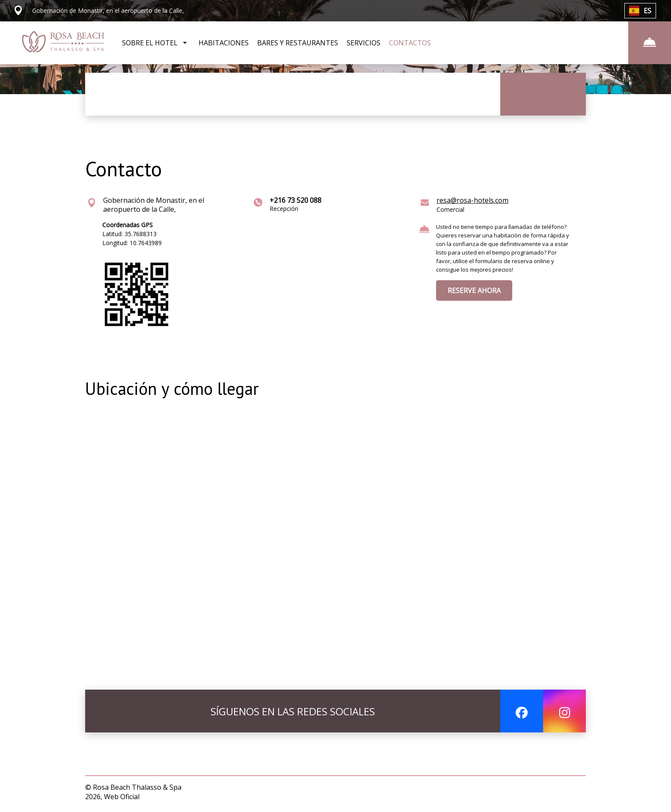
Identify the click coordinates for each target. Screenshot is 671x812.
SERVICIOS (364, 43)
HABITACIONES (224, 43)
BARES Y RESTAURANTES (298, 43)
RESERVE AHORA (474, 290)
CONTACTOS (410, 43)
